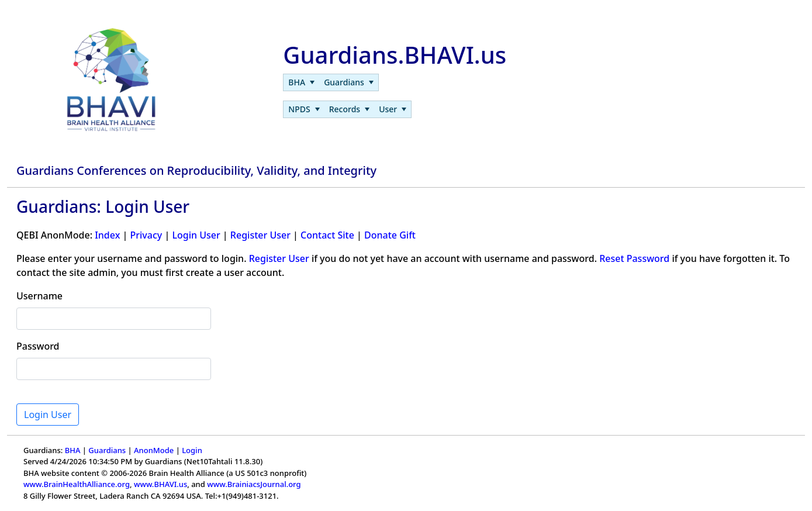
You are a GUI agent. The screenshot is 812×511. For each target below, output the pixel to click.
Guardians (107, 450)
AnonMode (154, 450)
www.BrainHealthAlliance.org (77, 484)
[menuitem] (301, 82)
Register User (260, 235)
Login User (196, 235)
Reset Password (634, 258)
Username (39, 296)
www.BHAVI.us (160, 484)
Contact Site (327, 235)
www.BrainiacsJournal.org (254, 484)
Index (107, 235)
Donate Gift (390, 235)
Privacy (146, 235)
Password (38, 346)
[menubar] (331, 82)
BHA (73, 450)
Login (192, 450)
